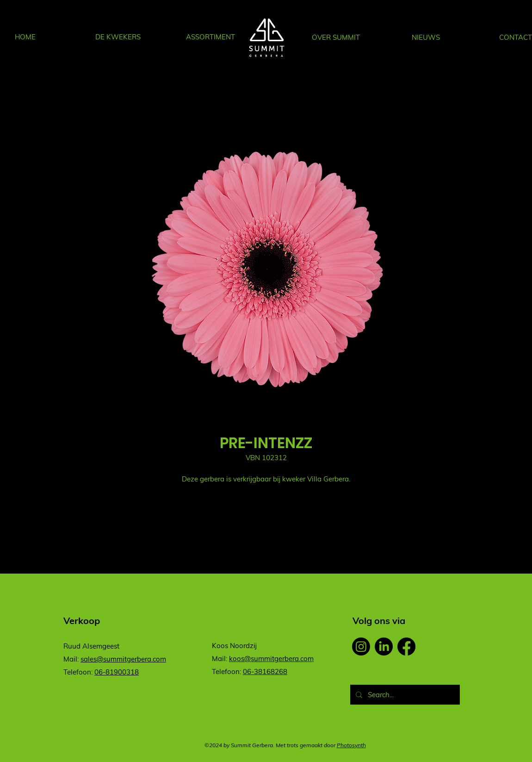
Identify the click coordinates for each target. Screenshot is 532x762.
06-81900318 (117, 672)
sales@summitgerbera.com (123, 659)
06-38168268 (265, 671)
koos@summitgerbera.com (271, 659)
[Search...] (404, 695)
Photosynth (351, 745)
